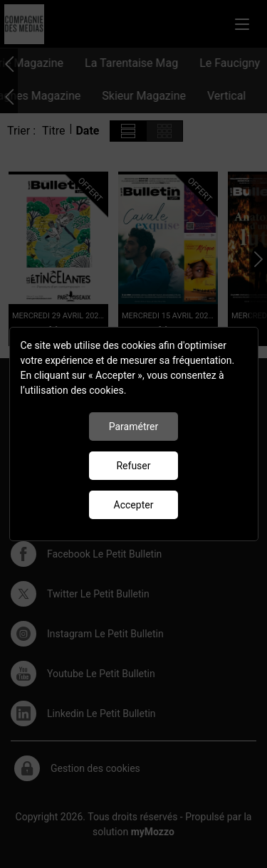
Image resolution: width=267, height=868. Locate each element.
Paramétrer (134, 427)
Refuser (133, 466)
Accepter (134, 505)
